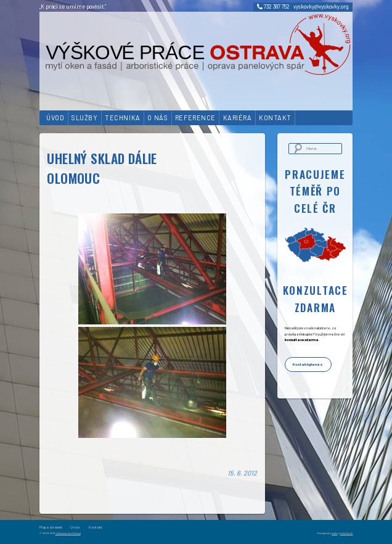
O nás (157, 117)
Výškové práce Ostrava (68, 533)
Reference (195, 117)
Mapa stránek (51, 527)
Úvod (55, 117)
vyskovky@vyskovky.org (321, 6)
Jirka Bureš (346, 533)
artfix (334, 533)
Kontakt (275, 117)
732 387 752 (273, 6)
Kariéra (238, 117)
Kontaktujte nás (308, 364)
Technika (122, 117)
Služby (84, 117)
